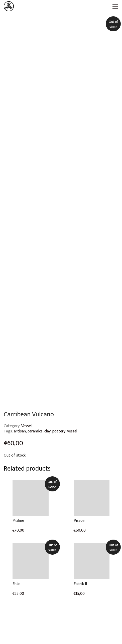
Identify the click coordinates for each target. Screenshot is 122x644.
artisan (20, 431)
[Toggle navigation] (115, 6)
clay (47, 431)
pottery (59, 431)
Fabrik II (80, 584)
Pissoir (79, 521)
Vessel (26, 426)
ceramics (35, 431)
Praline (18, 521)
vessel (72, 431)
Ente (16, 584)
